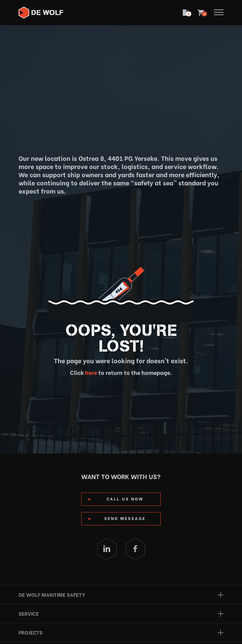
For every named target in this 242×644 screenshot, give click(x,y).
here (90, 372)
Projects (31, 632)
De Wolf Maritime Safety (52, 594)
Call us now (125, 498)
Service (29, 613)
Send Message (125, 518)
